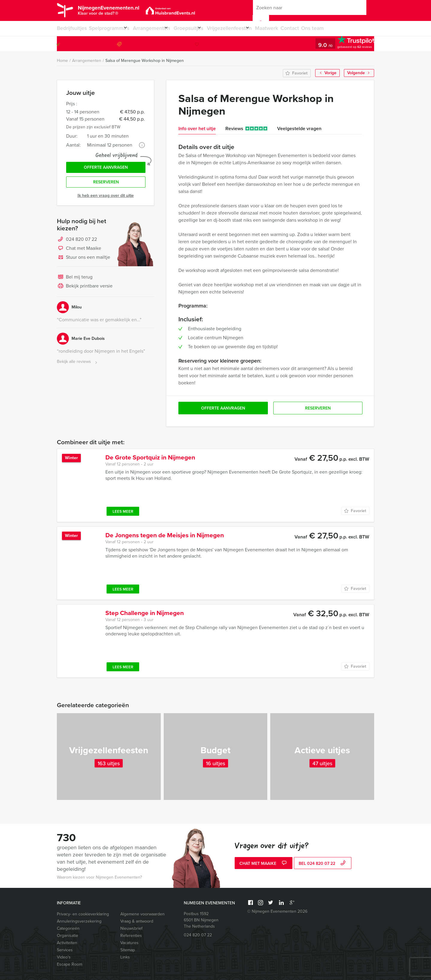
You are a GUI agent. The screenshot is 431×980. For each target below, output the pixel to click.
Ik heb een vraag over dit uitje (106, 201)
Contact (313, 28)
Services (65, 950)
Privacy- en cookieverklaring (83, 914)
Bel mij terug (75, 282)
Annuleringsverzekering (79, 921)
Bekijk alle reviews (78, 367)
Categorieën (68, 928)
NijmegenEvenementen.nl (126, 11)
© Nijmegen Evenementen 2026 (277, 911)
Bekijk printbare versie (85, 291)
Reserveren (106, 187)
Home (62, 61)
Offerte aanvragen (106, 169)
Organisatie (67, 936)
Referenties (131, 936)
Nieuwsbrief (131, 928)
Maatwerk (289, 28)
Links (125, 957)
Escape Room (70, 964)
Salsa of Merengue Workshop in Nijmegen (145, 61)
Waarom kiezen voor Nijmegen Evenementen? (99, 877)
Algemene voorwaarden (142, 914)
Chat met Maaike (79, 254)
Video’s (64, 957)
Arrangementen (157, 28)
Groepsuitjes (199, 28)
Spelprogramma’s (110, 28)
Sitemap (128, 950)
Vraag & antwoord (137, 921)
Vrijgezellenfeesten (246, 28)
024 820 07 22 (350, 44)
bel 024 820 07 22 (323, 864)
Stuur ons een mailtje (84, 263)
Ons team (338, 28)
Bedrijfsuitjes (71, 28)
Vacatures (129, 943)
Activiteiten (67, 943)
